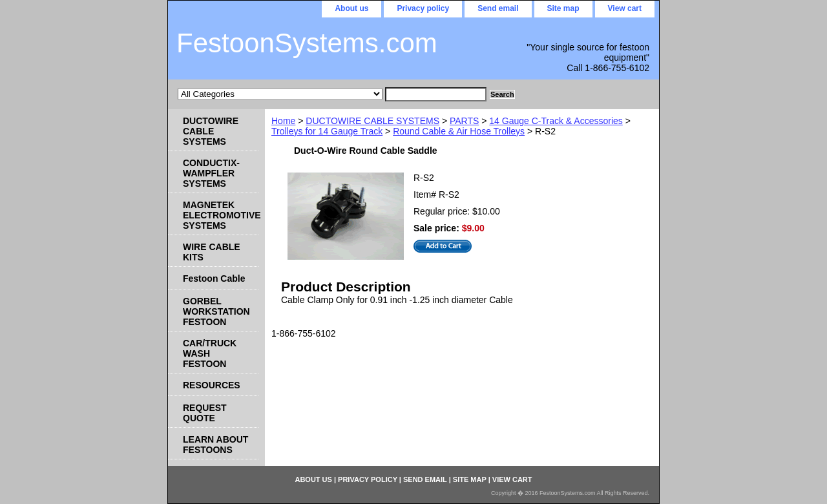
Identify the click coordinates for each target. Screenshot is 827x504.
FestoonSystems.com (307, 43)
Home (283, 121)
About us (351, 8)
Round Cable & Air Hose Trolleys (459, 131)
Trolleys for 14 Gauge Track (327, 131)
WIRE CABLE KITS (212, 252)
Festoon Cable (214, 278)
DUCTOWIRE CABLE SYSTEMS (372, 121)
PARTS (464, 121)
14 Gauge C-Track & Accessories (556, 121)
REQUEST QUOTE (205, 413)
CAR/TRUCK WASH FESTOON (210, 353)
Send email (498, 8)
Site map (563, 8)
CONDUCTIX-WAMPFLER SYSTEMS (211, 173)
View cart (625, 8)
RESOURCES (212, 385)
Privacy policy (423, 8)
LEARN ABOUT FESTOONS (215, 445)
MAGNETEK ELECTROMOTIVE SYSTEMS (221, 215)
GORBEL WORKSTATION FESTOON (216, 311)
